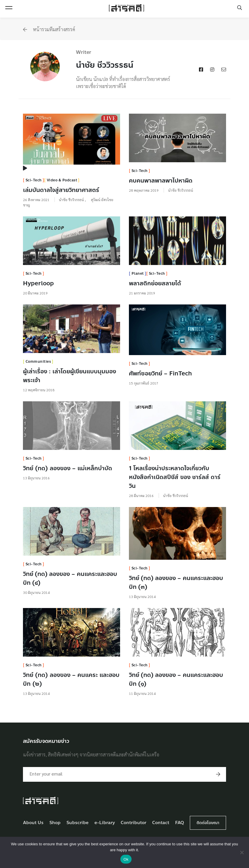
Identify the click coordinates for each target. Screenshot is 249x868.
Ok (126, 859)
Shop (55, 823)
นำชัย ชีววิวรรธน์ (72, 200)
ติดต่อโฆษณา (208, 823)
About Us (33, 823)
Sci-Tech (34, 180)
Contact (161, 823)
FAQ (180, 823)
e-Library (105, 823)
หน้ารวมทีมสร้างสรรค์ (49, 29)
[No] (242, 852)
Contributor (133, 823)
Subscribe (78, 823)
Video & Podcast (62, 180)
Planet (138, 274)
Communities (38, 362)
